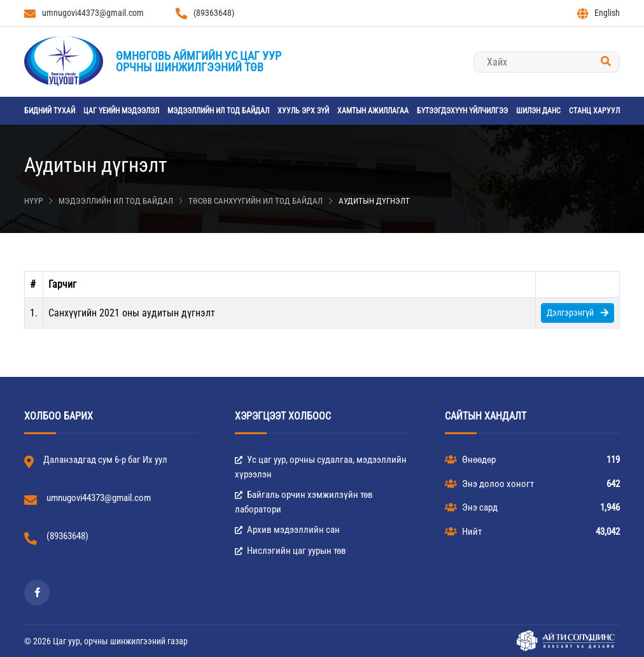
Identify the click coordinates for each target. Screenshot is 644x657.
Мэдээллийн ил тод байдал (218, 111)
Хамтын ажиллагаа (373, 111)
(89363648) (205, 13)
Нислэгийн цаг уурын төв (290, 551)
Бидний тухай (50, 111)
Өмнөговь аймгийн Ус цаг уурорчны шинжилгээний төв (199, 61)
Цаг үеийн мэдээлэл (121, 111)
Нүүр (33, 201)
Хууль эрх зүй (303, 111)
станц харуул (594, 111)
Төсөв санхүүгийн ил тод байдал (255, 201)
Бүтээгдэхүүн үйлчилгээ (462, 111)
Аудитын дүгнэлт (374, 201)
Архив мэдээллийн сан (287, 530)
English (598, 13)
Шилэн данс (538, 111)
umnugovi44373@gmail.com (84, 13)
